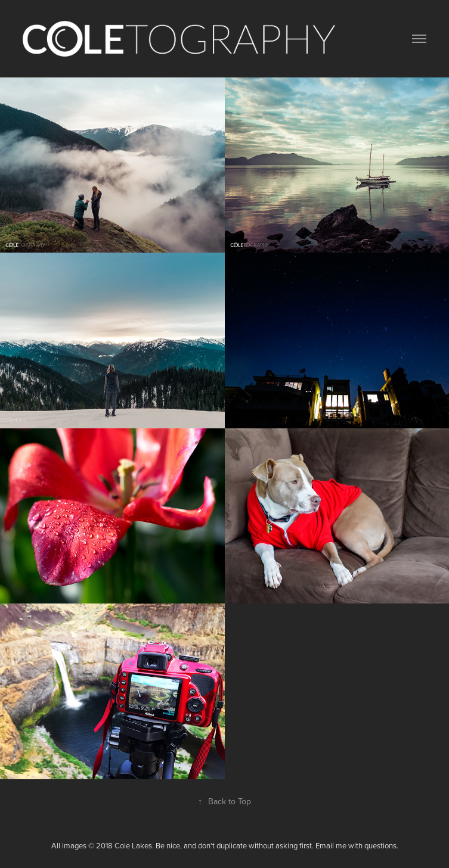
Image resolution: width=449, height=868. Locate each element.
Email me (331, 845)
